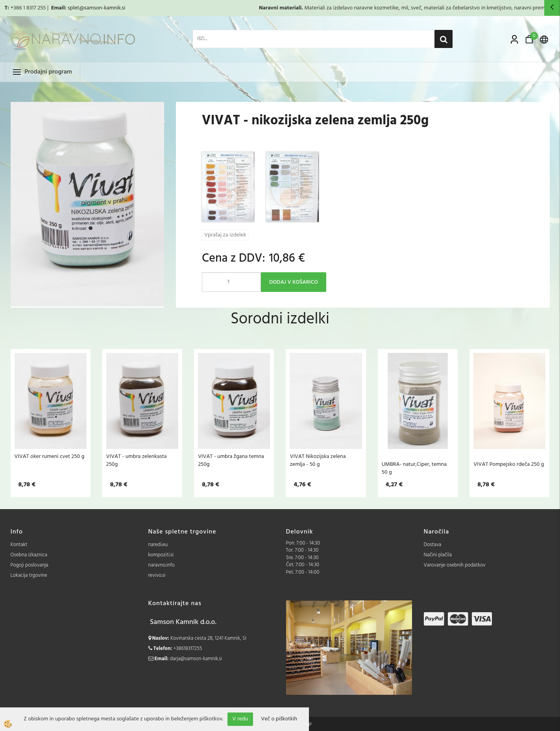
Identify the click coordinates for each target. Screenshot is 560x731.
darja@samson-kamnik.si (196, 659)
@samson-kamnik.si (102, 8)
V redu (240, 719)
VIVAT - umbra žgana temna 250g (231, 460)
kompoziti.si (161, 555)
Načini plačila (438, 555)
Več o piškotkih (279, 719)
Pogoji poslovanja (30, 565)
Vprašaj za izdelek (225, 235)
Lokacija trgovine (29, 575)
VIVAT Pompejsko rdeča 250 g (509, 464)
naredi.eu (158, 545)
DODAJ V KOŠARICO (294, 282)
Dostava (433, 545)
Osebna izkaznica (29, 555)
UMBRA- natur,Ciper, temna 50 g (414, 468)
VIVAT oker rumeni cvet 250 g (50, 456)
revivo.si (157, 575)
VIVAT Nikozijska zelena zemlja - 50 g (318, 460)
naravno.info (162, 565)
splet (73, 8)
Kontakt (19, 545)
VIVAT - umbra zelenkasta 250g (137, 460)
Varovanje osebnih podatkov (455, 565)
